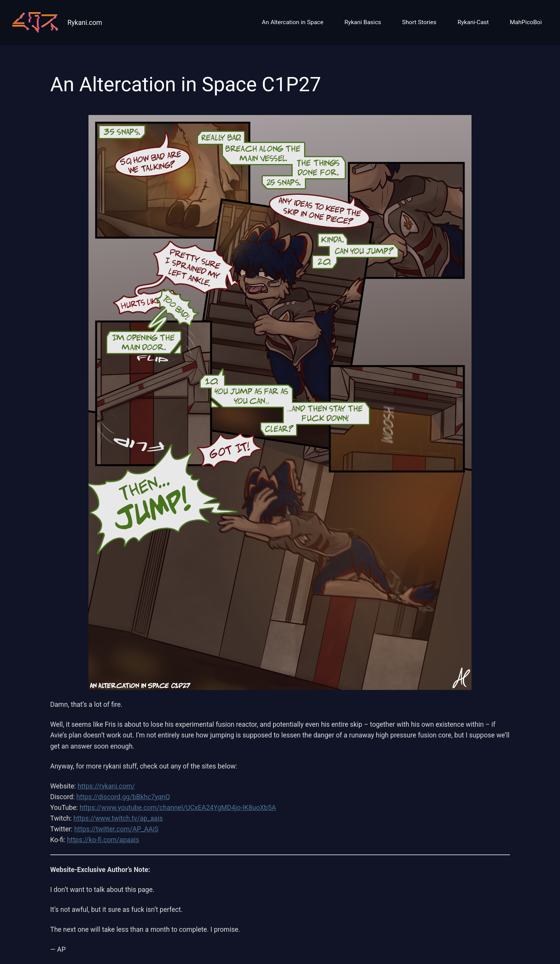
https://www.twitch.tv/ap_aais (118, 818)
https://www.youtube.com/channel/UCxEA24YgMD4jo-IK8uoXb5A (178, 808)
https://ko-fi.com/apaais (103, 840)
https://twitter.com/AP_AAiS (116, 829)
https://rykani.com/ (106, 786)
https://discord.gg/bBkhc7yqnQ (123, 797)
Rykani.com (85, 23)
